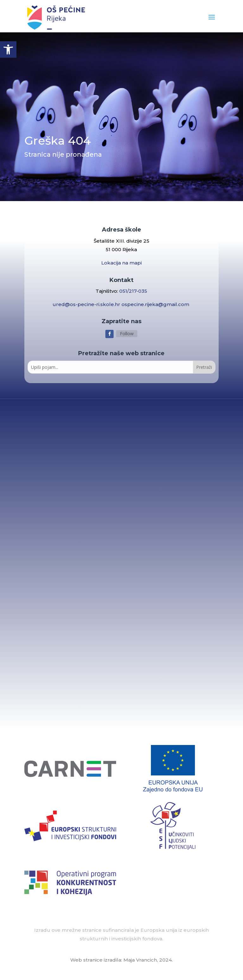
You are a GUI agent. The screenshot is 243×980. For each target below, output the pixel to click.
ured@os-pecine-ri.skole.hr (87, 304)
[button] (8, 49)
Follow (127, 333)
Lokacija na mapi (121, 263)
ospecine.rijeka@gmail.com (156, 304)
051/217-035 (133, 291)
